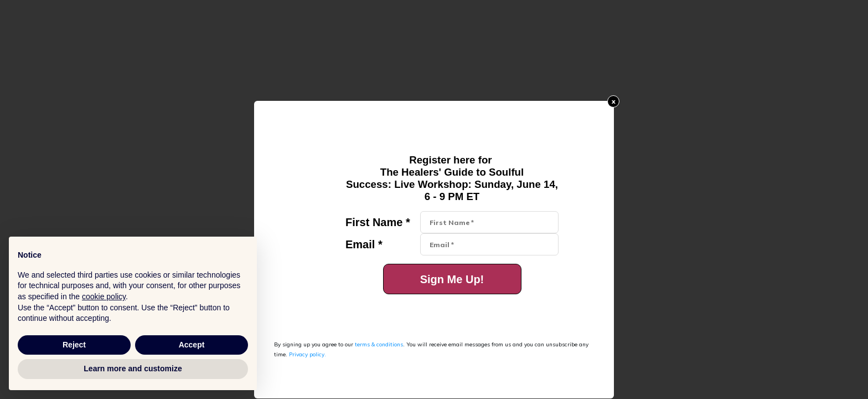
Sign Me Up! (452, 279)
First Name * (378, 222)
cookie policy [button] (104, 296)
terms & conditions (379, 344)
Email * (364, 244)
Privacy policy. (308, 354)
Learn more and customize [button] (133, 369)
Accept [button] (192, 345)
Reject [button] (74, 345)
